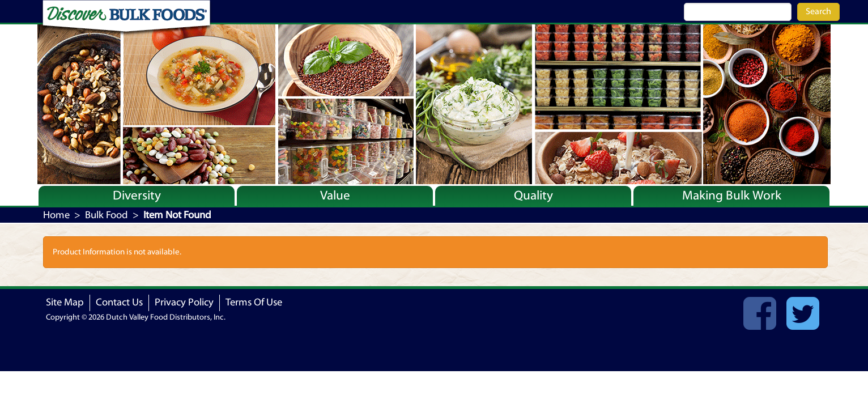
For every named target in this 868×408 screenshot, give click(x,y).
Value (335, 195)
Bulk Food (107, 215)
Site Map (65, 302)
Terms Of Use (254, 302)
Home (56, 215)
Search (818, 11)
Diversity (137, 195)
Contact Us (119, 302)
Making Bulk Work (732, 195)
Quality (533, 195)
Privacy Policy (184, 302)
